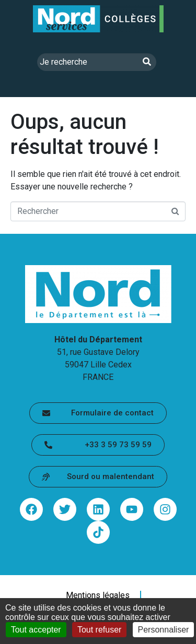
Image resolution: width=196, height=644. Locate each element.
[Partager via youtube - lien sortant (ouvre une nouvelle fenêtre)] (132, 509)
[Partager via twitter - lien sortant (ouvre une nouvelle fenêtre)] (65, 509)
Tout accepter (36, 630)
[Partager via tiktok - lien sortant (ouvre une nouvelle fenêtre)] (98, 532)
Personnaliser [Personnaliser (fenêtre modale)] (164, 630)
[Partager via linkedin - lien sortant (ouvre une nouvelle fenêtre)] (98, 509)
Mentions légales (98, 595)
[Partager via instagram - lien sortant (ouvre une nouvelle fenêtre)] (165, 509)
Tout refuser (99, 630)
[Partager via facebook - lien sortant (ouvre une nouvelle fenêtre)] (31, 509)
